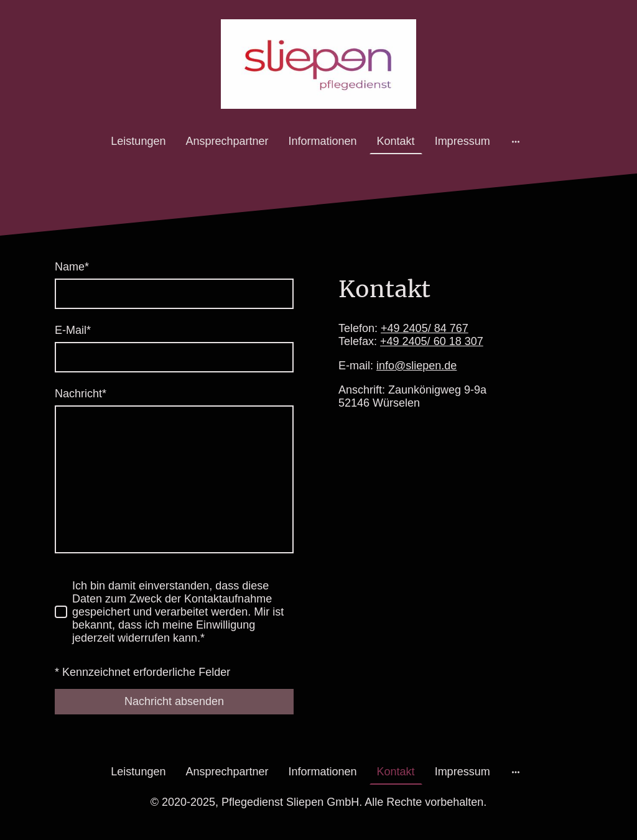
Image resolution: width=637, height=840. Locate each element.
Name (72, 267)
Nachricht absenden (174, 701)
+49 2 (401, 328)
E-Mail (73, 330)
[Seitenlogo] (319, 64)
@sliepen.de (425, 366)
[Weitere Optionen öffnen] (516, 141)
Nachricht (81, 394)
